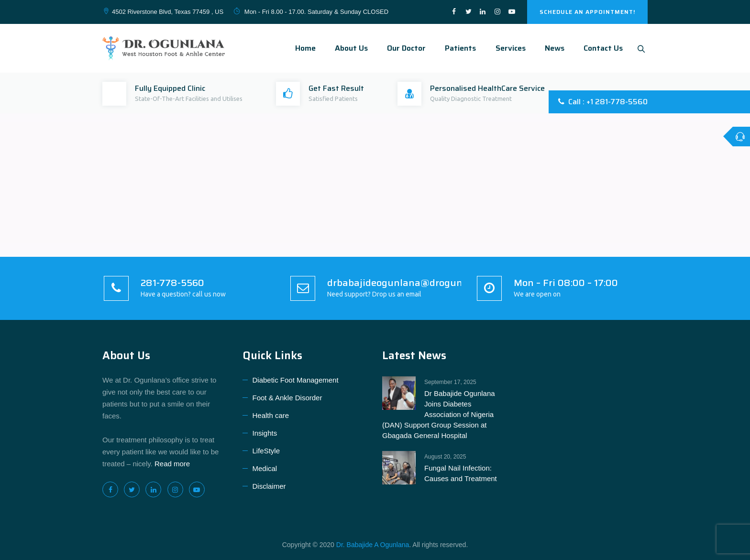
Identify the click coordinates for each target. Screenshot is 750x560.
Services (508, 48)
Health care (271, 415)
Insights (265, 433)
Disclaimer (269, 486)
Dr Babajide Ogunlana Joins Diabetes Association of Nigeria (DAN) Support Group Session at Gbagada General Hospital (439, 414)
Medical (265, 468)
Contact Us (601, 48)
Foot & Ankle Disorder (287, 398)
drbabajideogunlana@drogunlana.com (415, 283)
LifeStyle (266, 451)
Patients (458, 48)
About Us (349, 48)
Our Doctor (404, 48)
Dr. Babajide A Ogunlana (373, 545)
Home (303, 48)
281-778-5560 (172, 283)
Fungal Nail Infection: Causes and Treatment (461, 473)
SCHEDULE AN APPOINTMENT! (587, 12)
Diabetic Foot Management (296, 380)
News (552, 48)
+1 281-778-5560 (617, 102)
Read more (172, 464)
